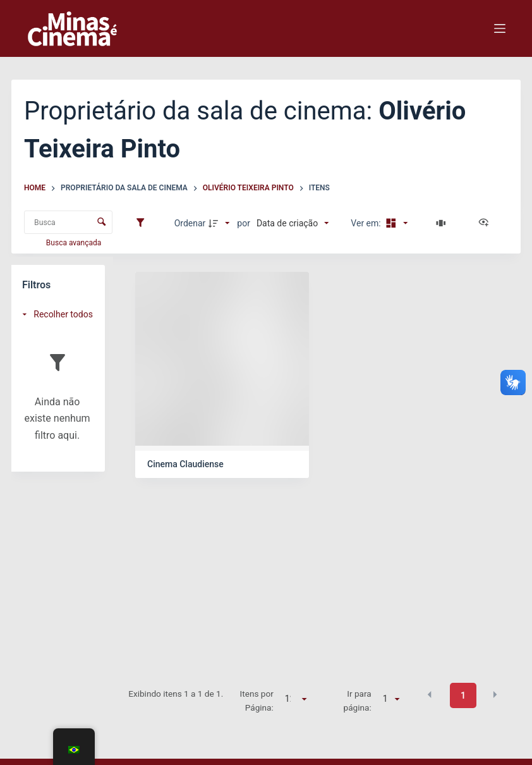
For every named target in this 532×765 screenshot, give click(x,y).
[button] (430, 695)
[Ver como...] (487, 223)
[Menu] (500, 28)
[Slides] (443, 223)
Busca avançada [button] (75, 243)
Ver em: (367, 223)
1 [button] (463, 695)
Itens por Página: (257, 701)
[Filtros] (143, 223)
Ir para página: (358, 701)
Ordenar (190, 223)
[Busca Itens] (68, 222)
